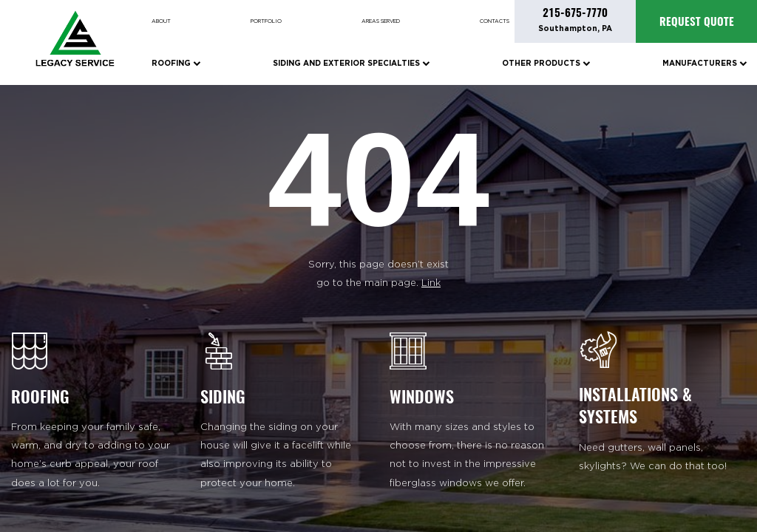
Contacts (495, 21)
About (161, 21)
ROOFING (40, 397)
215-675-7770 (575, 12)
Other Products (546, 63)
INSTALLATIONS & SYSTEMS (635, 406)
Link (431, 283)
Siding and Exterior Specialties (351, 63)
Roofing (176, 63)
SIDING (223, 397)
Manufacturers (705, 63)
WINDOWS (422, 397)
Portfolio (266, 21)
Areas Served (381, 21)
